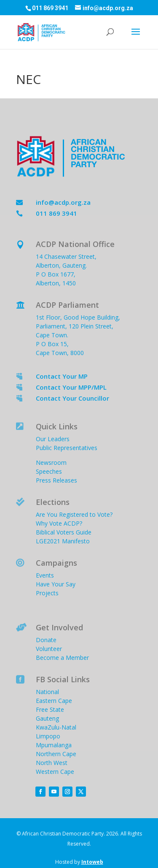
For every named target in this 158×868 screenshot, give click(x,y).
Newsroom (51, 462)
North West (52, 763)
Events (45, 575)
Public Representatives (67, 448)
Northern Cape (56, 754)
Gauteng (47, 718)
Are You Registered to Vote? (74, 514)
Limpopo (48, 736)
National (47, 692)
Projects (47, 593)
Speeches (49, 471)
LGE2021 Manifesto (63, 541)
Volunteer (49, 649)
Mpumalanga (54, 745)
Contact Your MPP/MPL (71, 387)
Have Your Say (56, 584)
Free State (50, 709)
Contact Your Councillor (72, 398)
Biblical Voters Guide (64, 532)
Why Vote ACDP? (59, 523)
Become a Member (62, 658)
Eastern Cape (54, 701)
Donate (46, 640)
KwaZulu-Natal (56, 727)
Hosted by (79, 862)
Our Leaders (53, 439)
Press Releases (56, 480)
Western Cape (55, 772)
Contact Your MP (62, 376)
